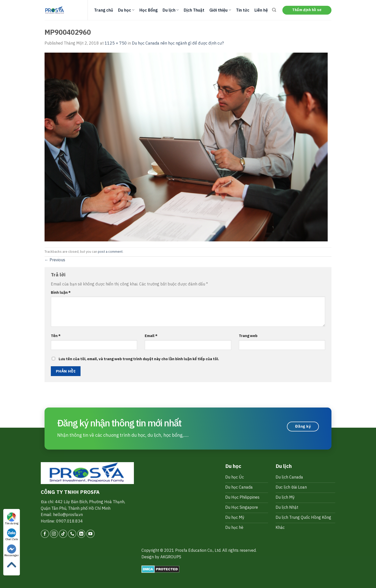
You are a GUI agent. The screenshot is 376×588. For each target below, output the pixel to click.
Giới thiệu (220, 10)
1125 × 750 (116, 43)
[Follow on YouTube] (90, 534)
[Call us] (72, 534)
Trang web (248, 336)
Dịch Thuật (194, 10)
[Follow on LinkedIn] (81, 534)
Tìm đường (12, 519)
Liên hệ (261, 10)
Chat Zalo (12, 535)
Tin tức (243, 10)
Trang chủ (104, 10)
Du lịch (171, 10)
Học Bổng (148, 10)
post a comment (110, 252)
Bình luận (61, 292)
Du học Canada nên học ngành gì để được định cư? (178, 43)
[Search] (274, 10)
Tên (56, 336)
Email (151, 336)
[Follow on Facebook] (45, 534)
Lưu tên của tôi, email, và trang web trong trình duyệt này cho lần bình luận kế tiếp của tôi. (139, 359)
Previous (55, 260)
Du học (126, 10)
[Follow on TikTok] (63, 534)
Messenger (12, 551)
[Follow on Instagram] (54, 534)
